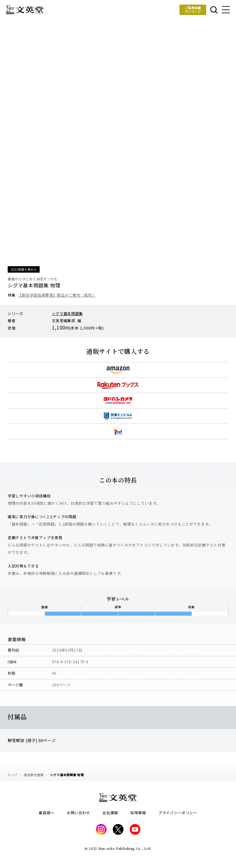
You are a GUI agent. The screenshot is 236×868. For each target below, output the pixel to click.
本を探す (214, 10)
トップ (13, 775)
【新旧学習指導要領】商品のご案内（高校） (57, 295)
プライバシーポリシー (178, 813)
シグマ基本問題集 (68, 313)
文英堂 (25, 10)
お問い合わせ (78, 813)
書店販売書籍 (34, 775)
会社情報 (110, 813)
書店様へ (47, 813)
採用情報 (138, 813)
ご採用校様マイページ (193, 10)
